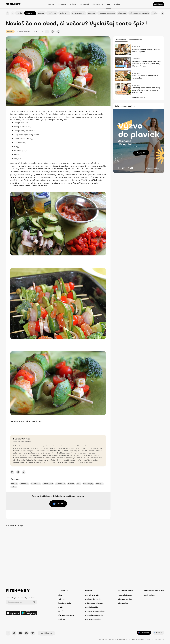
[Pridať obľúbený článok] (47, 32)
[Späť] (13, 13)
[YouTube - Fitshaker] (20, 633)
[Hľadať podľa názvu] (8, 13)
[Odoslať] (34, 602)
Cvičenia (73, 4)
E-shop (117, 4)
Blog (108, 4)
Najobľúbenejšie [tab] (135, 40)
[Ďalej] (162, 13)
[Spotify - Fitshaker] (26, 633)
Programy (62, 4)
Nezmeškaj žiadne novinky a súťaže (20, 598)
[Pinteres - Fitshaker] (33, 633)
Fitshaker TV (98, 4)
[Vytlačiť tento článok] (53, 32)
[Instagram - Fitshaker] (14, 633)
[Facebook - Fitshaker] (8, 633)
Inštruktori (84, 4)
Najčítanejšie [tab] (121, 40)
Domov (51, 4)
